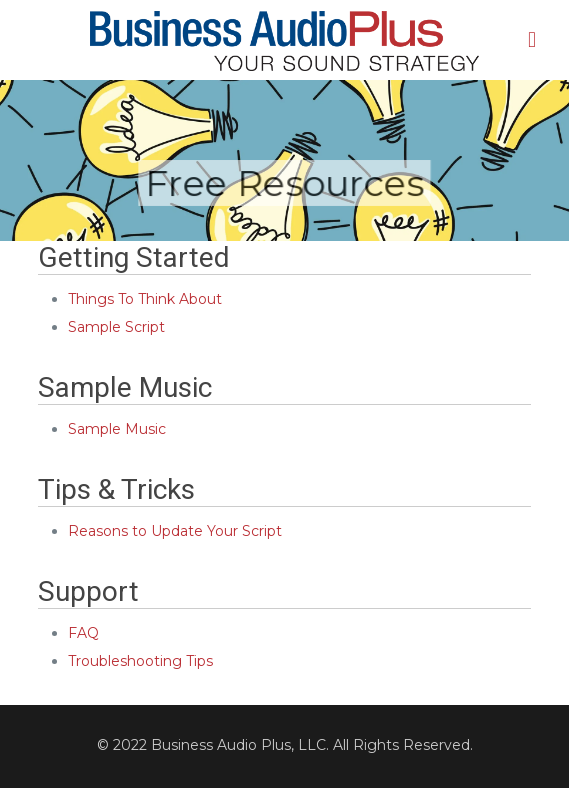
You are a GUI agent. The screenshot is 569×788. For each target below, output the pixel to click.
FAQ (83, 633)
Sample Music (117, 429)
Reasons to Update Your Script (175, 531)
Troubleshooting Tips (140, 661)
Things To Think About (145, 299)
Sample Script (116, 327)
